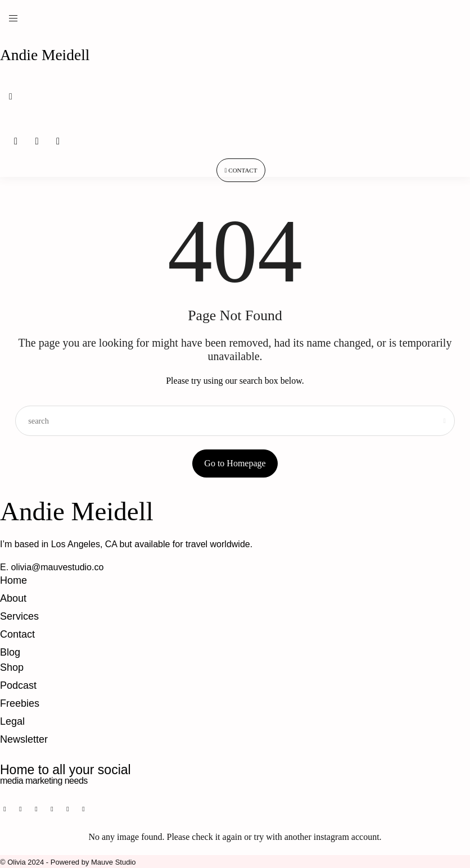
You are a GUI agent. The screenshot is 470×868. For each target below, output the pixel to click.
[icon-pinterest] (20, 809)
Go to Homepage (235, 464)
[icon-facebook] (6, 809)
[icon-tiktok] (47, 809)
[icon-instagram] (33, 809)
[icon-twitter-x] (74, 809)
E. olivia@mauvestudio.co (52, 567)
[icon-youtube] (60, 809)
